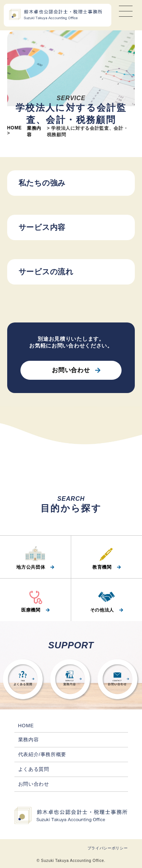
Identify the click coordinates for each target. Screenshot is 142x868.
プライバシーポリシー (108, 848)
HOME (15, 128)
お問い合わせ (71, 370)
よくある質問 (34, 769)
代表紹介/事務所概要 (42, 754)
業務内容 (29, 740)
